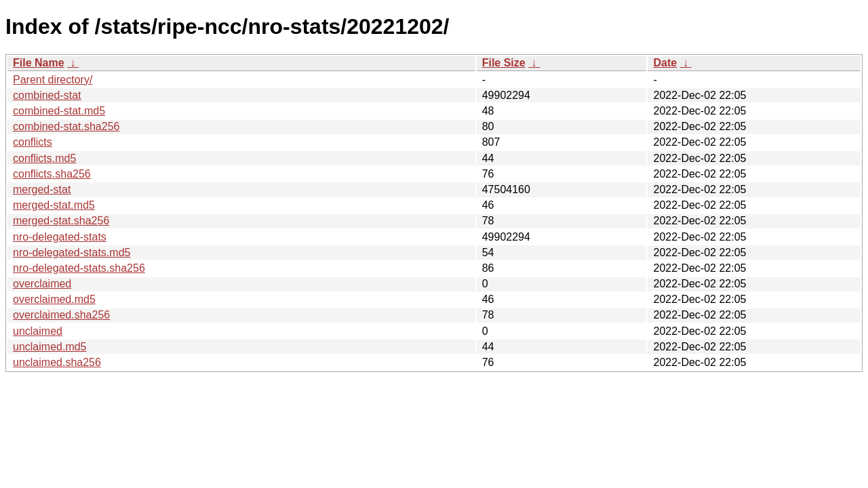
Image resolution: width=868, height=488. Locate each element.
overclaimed (42, 284)
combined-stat (47, 95)
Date (665, 63)
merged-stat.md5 (54, 205)
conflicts (33, 142)
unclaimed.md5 (50, 347)
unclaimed (38, 331)
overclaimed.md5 (54, 299)
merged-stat (42, 189)
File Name (39, 63)
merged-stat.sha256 (61, 221)
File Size (504, 63)
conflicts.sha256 (52, 174)
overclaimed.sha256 (61, 315)
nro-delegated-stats (60, 237)
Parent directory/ (53, 80)
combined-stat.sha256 (66, 126)
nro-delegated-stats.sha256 (79, 268)
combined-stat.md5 (59, 111)
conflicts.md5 (44, 158)
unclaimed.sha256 (57, 362)
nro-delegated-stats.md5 (72, 252)
